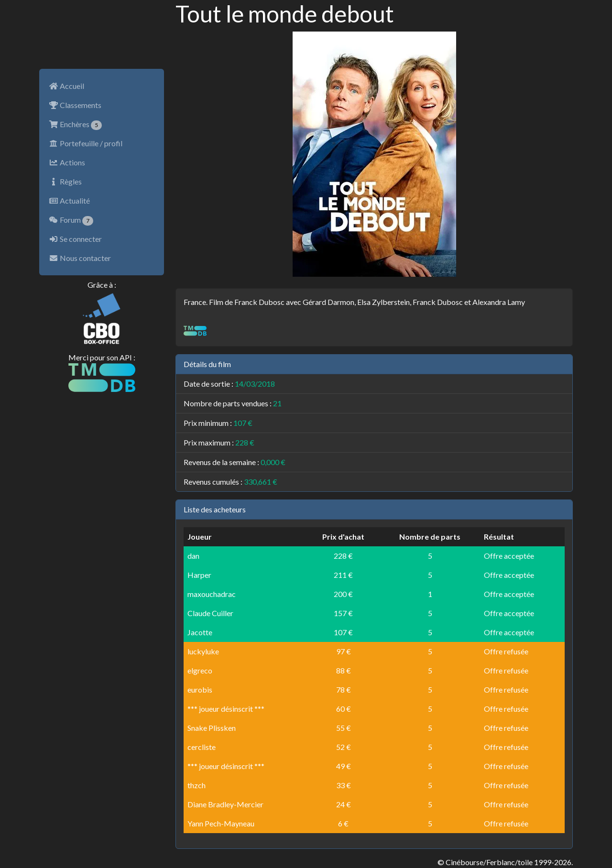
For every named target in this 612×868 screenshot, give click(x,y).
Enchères (75, 125)
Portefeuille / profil (86, 143)
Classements (75, 105)
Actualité (69, 201)
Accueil (66, 86)
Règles (65, 181)
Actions (67, 162)
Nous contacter (80, 258)
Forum (71, 220)
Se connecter (75, 239)
